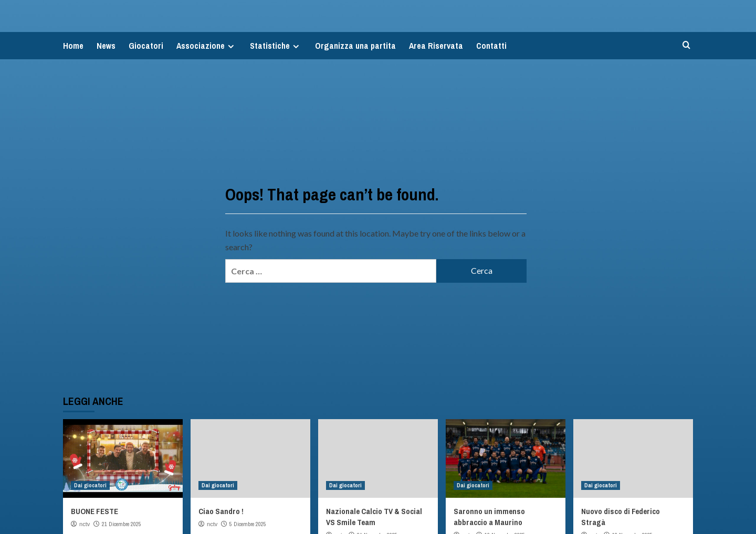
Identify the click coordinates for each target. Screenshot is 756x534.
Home (73, 46)
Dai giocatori (90, 485)
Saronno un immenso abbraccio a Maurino (489, 517)
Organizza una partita (355, 46)
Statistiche (276, 46)
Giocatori (146, 46)
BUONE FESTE (94, 511)
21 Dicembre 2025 (122, 524)
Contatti (491, 46)
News (106, 46)
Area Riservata (436, 46)
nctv (85, 524)
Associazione (207, 46)
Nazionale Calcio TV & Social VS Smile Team (374, 517)
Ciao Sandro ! (221, 511)
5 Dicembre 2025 (248, 524)
